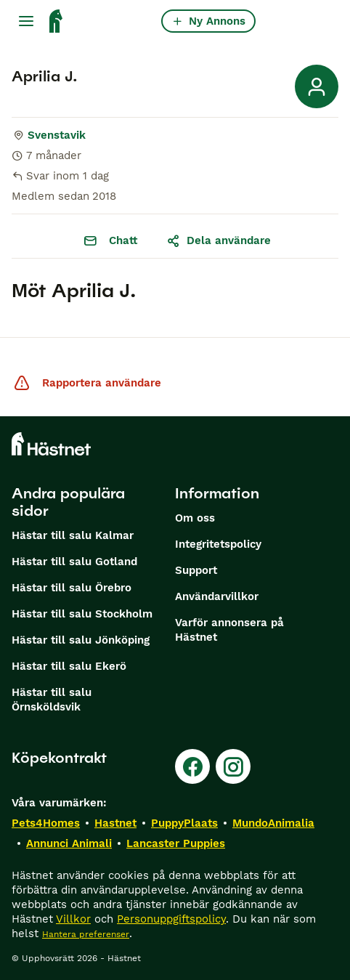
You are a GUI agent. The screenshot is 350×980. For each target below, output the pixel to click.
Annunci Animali (69, 843)
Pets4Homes (46, 823)
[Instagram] (233, 766)
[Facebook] (192, 766)
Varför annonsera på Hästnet (229, 630)
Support (196, 570)
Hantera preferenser (86, 934)
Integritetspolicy (218, 544)
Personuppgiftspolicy (171, 919)
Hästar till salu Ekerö (69, 666)
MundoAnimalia (273, 823)
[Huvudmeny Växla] (26, 21)
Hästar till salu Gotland (74, 562)
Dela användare (219, 240)
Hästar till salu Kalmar (73, 535)
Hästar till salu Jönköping (81, 640)
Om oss (195, 518)
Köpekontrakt (59, 758)
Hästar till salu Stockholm (82, 614)
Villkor (73, 919)
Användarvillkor (217, 596)
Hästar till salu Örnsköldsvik (52, 700)
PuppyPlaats (184, 823)
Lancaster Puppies (176, 843)
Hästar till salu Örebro (72, 588)
